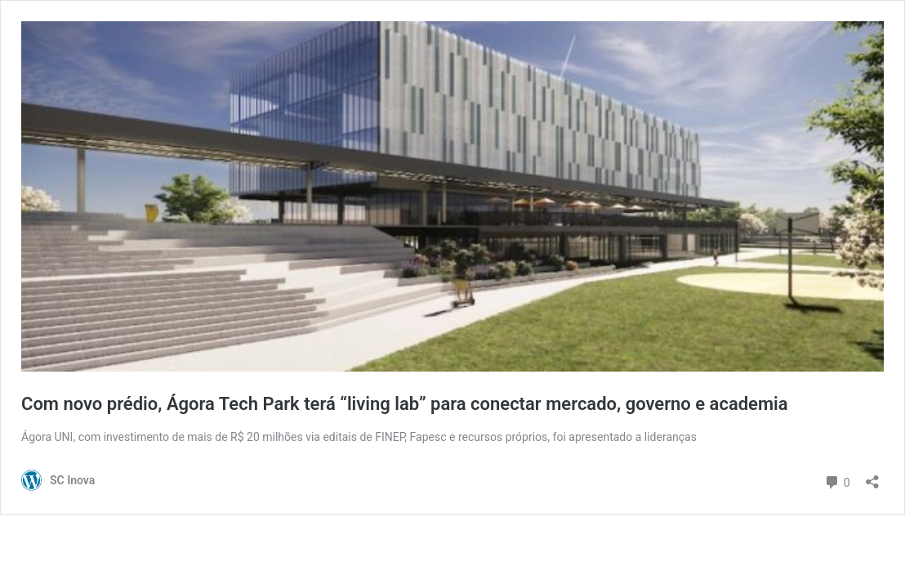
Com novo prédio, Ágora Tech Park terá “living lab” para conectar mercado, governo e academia (405, 404)
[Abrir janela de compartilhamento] (872, 477)
